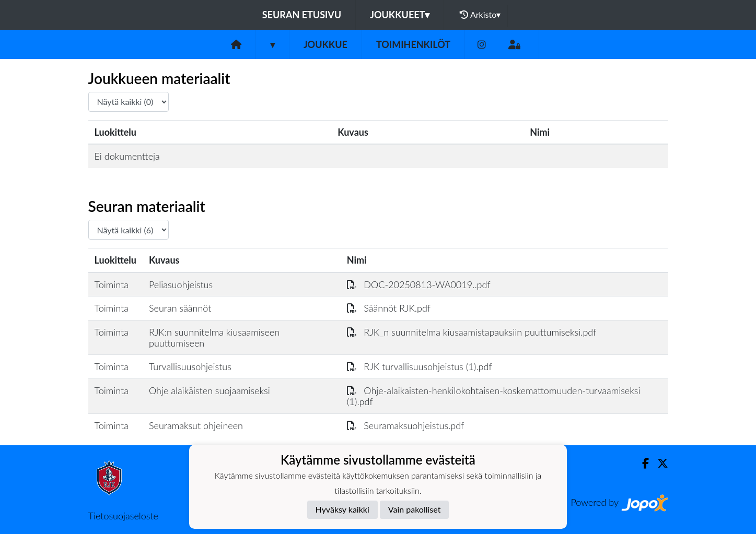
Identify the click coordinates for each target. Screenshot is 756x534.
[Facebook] (641, 463)
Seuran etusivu (302, 15)
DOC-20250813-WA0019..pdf (419, 284)
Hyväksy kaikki (342, 509)
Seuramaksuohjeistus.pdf (406, 425)
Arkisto (480, 15)
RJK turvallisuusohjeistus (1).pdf (420, 366)
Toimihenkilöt (413, 44)
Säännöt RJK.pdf (389, 308)
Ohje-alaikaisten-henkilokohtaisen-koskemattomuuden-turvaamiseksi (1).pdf (494, 396)
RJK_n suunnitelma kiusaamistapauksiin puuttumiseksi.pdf (472, 332)
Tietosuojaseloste (123, 516)
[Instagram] (482, 45)
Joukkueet (400, 15)
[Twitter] (659, 463)
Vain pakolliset (415, 509)
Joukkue (325, 44)
